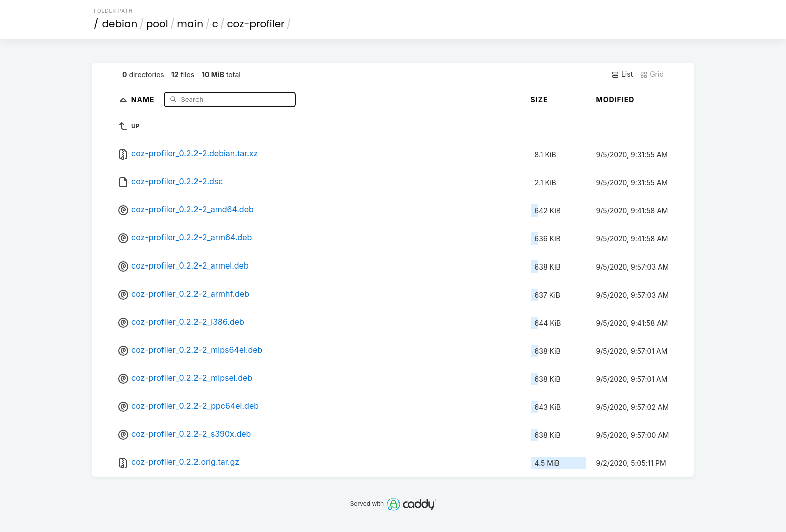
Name (144, 99)
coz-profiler (255, 24)
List (622, 74)
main (190, 24)
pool (157, 24)
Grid (652, 74)
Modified (615, 99)
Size (540, 99)
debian (120, 24)
